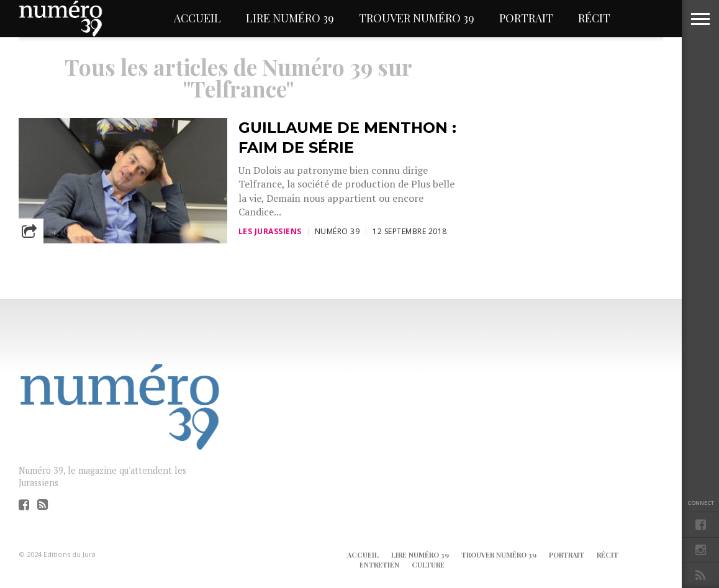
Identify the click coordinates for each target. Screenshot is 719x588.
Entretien (379, 565)
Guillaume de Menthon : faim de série (347, 137)
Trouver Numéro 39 (417, 18)
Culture (428, 565)
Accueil (197, 18)
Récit (594, 18)
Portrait (526, 18)
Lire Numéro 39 (290, 18)
